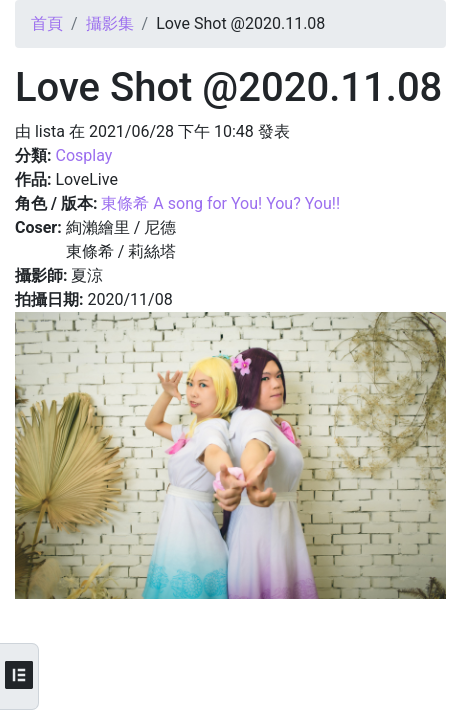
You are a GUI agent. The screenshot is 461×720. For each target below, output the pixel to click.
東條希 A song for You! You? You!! (220, 203)
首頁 (47, 23)
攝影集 (110, 23)
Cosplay (83, 155)
